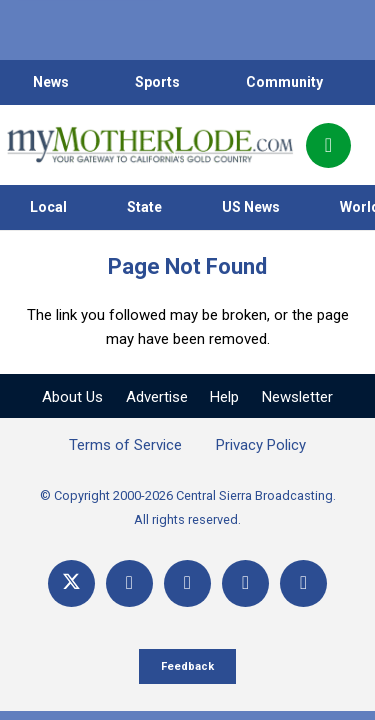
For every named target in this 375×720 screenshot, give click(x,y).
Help (224, 397)
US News (251, 207)
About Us (72, 397)
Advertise (157, 397)
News (51, 82)
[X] (71, 583)
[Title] (303, 583)
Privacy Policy (261, 445)
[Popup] (328, 145)
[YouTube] (187, 583)
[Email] (245, 583)
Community (284, 82)
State (144, 207)
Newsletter (297, 397)
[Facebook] (129, 583)
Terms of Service (125, 445)
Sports (157, 82)
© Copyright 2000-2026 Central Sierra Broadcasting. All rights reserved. (188, 507)
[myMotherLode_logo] (149, 145)
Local (48, 207)
